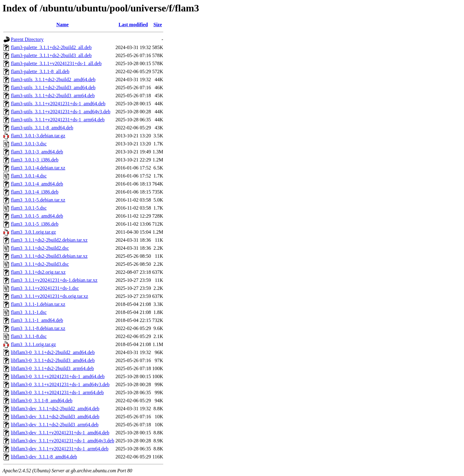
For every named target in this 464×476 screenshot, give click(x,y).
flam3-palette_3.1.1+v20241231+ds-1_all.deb (56, 63)
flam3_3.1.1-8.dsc (29, 336)
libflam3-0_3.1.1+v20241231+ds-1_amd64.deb (58, 376)
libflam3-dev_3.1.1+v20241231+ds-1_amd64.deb (60, 433)
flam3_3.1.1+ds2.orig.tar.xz (38, 272)
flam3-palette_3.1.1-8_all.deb (40, 71)
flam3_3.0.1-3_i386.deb (35, 160)
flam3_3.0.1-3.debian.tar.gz (38, 136)
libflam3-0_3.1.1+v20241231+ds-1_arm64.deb (57, 392)
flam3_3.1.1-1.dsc (29, 312)
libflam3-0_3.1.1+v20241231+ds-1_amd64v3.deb (60, 384)
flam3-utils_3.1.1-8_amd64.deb (42, 128)
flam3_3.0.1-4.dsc (29, 176)
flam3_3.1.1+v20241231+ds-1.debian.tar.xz (54, 280)
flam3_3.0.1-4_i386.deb (35, 192)
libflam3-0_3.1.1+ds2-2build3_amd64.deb (53, 360)
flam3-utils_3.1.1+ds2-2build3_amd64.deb (53, 88)
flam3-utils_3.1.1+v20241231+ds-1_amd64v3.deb (61, 112)
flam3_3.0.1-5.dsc (29, 208)
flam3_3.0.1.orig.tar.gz (33, 232)
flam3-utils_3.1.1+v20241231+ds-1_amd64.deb (58, 104)
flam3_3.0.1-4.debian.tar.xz (38, 168)
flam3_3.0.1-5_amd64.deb (37, 216)
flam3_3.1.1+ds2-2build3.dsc (40, 264)
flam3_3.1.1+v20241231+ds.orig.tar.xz (49, 296)
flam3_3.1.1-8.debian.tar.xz (38, 328)
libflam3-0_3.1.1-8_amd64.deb (42, 401)
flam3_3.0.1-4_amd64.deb (37, 184)
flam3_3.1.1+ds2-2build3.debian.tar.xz (49, 256)
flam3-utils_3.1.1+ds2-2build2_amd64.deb (53, 79)
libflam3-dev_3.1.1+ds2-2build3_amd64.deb (55, 417)
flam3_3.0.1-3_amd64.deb (37, 152)
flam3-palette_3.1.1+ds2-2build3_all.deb (51, 55)
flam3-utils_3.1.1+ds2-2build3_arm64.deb (53, 96)
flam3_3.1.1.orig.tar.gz (33, 344)
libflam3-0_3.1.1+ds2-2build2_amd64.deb (53, 352)
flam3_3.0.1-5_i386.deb (35, 224)
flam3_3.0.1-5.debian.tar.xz (38, 200)
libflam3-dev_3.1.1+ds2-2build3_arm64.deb (55, 425)
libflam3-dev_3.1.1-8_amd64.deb (44, 457)
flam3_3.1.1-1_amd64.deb (37, 320)
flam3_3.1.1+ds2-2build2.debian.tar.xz (49, 240)
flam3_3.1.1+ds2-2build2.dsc (40, 248)
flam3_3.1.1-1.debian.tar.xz (38, 304)
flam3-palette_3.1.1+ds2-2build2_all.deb (51, 47)
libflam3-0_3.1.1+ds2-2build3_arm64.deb (52, 368)
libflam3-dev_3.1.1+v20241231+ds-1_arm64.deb (60, 449)
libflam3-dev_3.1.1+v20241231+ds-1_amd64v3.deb (63, 441)
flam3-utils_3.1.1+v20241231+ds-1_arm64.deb (58, 120)
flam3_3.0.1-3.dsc (29, 144)
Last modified (133, 25)
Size (158, 25)
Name (62, 25)
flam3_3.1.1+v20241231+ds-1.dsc (45, 288)
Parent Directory (27, 39)
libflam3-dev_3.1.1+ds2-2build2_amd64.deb (55, 409)
